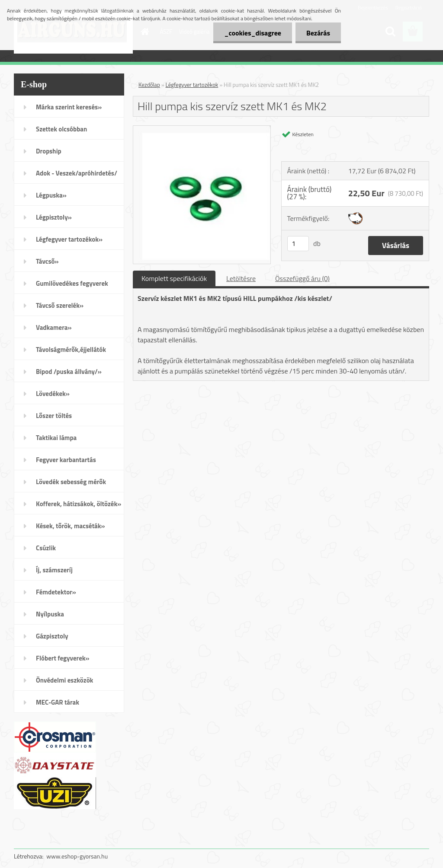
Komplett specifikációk (174, 278)
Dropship (49, 151)
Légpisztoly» (54, 217)
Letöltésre (241, 278)
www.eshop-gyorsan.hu (77, 856)
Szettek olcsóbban (61, 129)
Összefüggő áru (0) (302, 278)
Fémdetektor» (56, 592)
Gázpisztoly (52, 636)
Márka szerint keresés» (69, 107)
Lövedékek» (53, 394)
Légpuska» (51, 195)
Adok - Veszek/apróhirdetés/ (77, 173)
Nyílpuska (50, 614)
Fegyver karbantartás (66, 460)
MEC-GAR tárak (58, 702)
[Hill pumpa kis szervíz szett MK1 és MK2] (202, 129)
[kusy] (298, 244)
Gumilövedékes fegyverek (72, 283)
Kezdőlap (149, 85)
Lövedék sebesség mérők (71, 482)
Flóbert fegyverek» (63, 658)
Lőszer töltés (54, 416)
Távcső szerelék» (60, 305)
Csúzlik (46, 548)
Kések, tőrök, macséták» (71, 526)
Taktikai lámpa (56, 438)
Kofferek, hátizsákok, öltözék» (79, 504)
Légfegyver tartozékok (192, 85)
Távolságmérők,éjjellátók (71, 349)
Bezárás (318, 33)
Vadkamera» (54, 327)
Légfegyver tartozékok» (69, 239)
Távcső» (47, 261)
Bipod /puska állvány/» (69, 372)
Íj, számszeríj (54, 570)
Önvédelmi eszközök (64, 680)
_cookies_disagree (252, 33)
